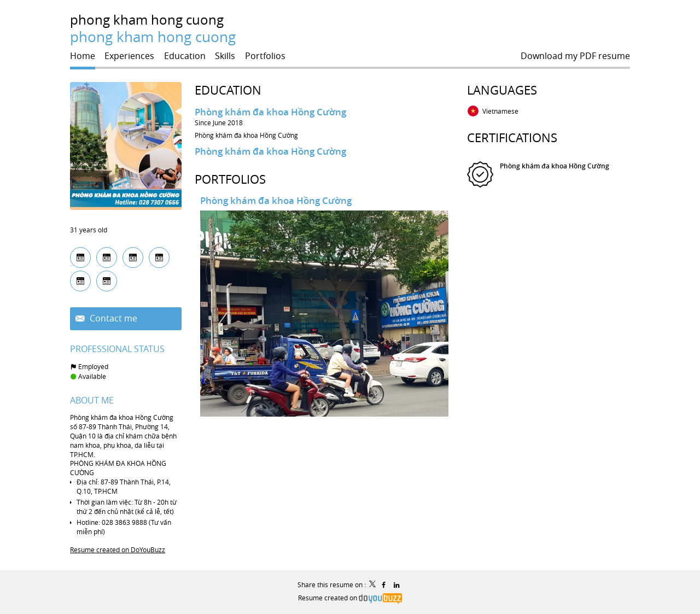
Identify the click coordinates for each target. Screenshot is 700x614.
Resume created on (350, 598)
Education (228, 90)
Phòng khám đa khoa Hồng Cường (270, 112)
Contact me (112, 318)
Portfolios (230, 179)
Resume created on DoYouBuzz (118, 549)
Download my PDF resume (575, 56)
